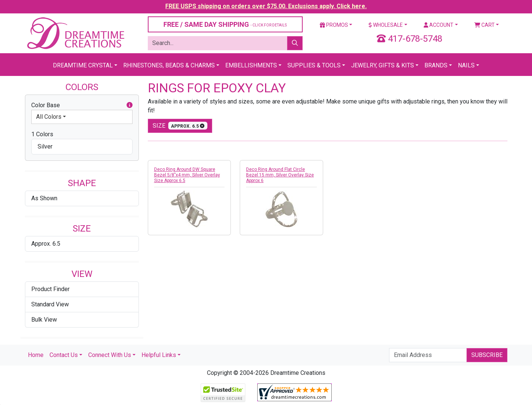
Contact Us (64, 355)
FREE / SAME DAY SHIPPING (225, 24)
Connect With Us (110, 355)
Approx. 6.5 (46, 244)
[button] (130, 105)
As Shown (44, 198)
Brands (436, 65)
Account (439, 25)
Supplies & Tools (314, 65)
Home (36, 355)
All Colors (49, 117)
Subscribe (487, 355)
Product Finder (50, 289)
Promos (334, 25)
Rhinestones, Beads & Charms (169, 65)
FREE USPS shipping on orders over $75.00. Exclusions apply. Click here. (266, 6)
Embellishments (251, 65)
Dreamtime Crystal (83, 65)
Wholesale (386, 25)
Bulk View (44, 320)
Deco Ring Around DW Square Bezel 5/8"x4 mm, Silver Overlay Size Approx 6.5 (187, 175)
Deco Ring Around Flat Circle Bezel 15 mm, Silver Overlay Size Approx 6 (280, 175)
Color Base (82, 105)
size (180, 126)
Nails (466, 65)
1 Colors (42, 134)
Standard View (50, 304)
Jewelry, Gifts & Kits (383, 65)
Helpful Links (159, 355)
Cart (485, 25)
